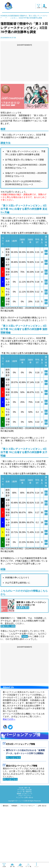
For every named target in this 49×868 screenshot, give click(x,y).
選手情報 (46, 254)
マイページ (27, 847)
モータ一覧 (21, 843)
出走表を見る (23, 659)
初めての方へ (9, 770)
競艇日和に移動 (8, 677)
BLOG (8, 16)
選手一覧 (27, 839)
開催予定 (29, 843)
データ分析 (21, 841)
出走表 (21, 839)
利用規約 (14, 857)
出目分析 (29, 841)
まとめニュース (27, 845)
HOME (3, 16)
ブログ (20, 847)
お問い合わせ (29, 849)
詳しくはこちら (13, 809)
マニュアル (20, 849)
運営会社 (6, 857)
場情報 (19, 845)
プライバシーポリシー (28, 857)
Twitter (25, 687)
